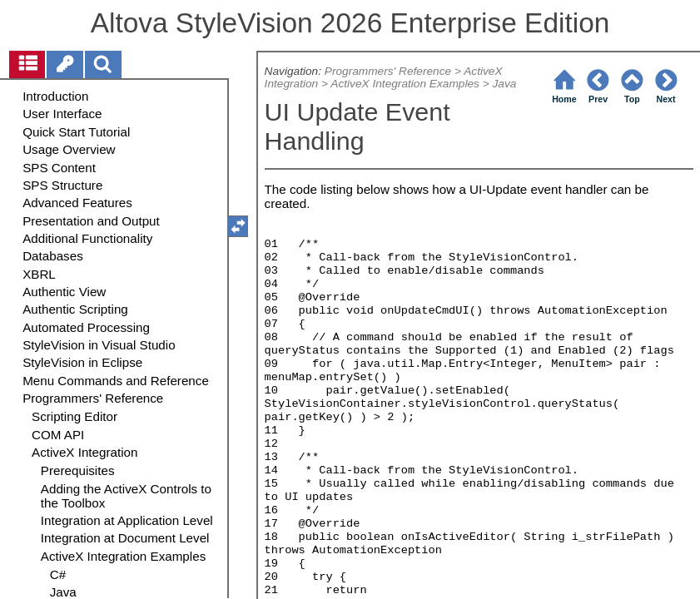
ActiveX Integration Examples (405, 84)
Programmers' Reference (388, 71)
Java (504, 84)
